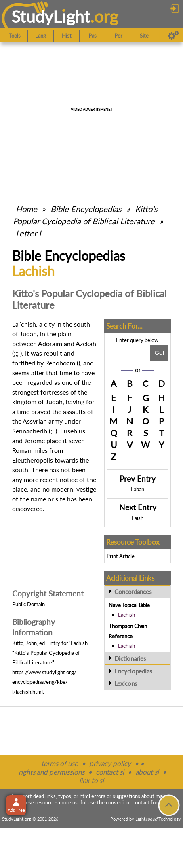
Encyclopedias (133, 671)
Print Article (121, 556)
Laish (138, 518)
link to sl (91, 780)
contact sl (110, 772)
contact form (147, 802)
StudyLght (51, 16)
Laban (138, 489)
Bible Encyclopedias (86, 209)
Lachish (126, 615)
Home (26, 209)
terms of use (60, 763)
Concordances (133, 592)
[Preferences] (174, 36)
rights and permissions (52, 772)
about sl (147, 772)
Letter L (29, 233)
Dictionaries (130, 658)
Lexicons (126, 683)
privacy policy (110, 763)
